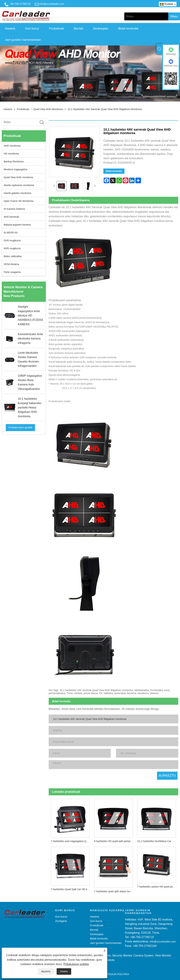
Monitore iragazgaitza (15, 169)
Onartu (64, 971)
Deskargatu (101, 29)
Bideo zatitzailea (13, 256)
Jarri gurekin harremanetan (23, 40)
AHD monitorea (12, 146)
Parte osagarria (12, 272)
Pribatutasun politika (76, 964)
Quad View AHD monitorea (48, 109)
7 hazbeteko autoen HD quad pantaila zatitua (158, 883)
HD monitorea (11, 154)
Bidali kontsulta (128, 29)
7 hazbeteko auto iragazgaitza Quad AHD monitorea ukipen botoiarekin (71, 837)
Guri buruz (32, 29)
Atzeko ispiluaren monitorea (19, 185)
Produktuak (56, 29)
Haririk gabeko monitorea (17, 193)
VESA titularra (11, 264)
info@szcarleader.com (52, 4)
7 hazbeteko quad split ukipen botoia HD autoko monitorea (115, 888)
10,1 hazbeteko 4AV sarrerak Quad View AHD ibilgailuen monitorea (105, 109)
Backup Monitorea (14, 161)
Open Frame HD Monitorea (19, 201)
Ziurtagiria (61, 917)
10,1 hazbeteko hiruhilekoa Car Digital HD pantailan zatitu (158, 837)
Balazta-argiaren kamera (17, 225)
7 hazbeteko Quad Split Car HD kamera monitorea (71, 886)
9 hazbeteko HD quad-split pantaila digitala (115, 837)
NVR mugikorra (12, 248)
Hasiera (10, 29)
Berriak (79, 29)
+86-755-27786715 (20, 4)
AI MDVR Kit (11, 233)
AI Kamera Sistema (14, 209)
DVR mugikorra (12, 240)
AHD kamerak (11, 217)
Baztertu (46, 971)
